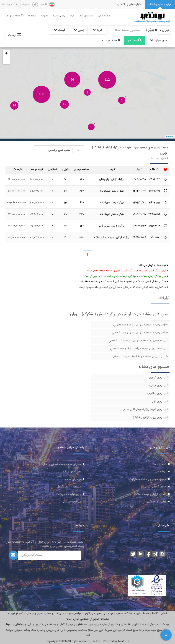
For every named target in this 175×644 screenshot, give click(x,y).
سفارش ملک (73, 479)
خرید (98, 30)
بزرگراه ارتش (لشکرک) (150, 30)
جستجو (135, 41)
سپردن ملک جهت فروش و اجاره (61, 464)
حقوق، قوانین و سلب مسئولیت (148, 479)
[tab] (160, 4)
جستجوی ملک (72, 472)
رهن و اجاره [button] (59, 16)
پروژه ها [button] (32, 16)
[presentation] (129, 4)
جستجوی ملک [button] (86, 16)
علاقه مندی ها (15, 16)
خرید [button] (72, 16)
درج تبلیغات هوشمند (68, 494)
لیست (14, 35)
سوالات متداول (72, 502)
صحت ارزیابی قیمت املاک (150, 494)
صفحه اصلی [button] (104, 16)
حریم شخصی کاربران (154, 487)
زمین (79, 30)
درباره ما (161, 472)
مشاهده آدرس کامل (69, 487)
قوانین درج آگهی (156, 502)
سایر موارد (158, 41)
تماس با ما (160, 464)
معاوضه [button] (44, 16)
